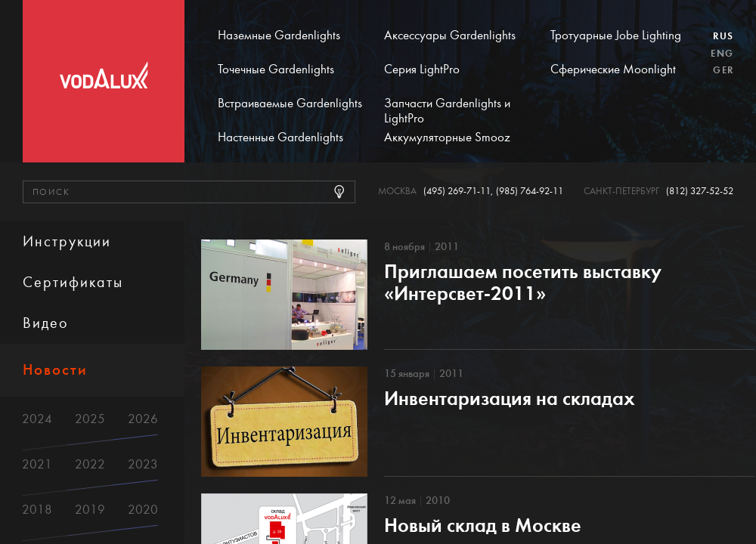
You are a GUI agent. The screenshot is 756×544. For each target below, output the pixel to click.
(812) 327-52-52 (700, 192)
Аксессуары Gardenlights (450, 36)
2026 (143, 419)
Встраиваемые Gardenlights (290, 104)
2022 (90, 464)
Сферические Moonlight (613, 70)
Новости (55, 370)
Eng (722, 54)
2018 (37, 510)
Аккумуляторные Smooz (447, 138)
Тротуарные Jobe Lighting (616, 36)
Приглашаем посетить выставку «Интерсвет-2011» (523, 283)
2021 (37, 464)
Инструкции (67, 241)
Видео (45, 323)
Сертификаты (73, 282)
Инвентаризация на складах (510, 399)
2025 (90, 419)
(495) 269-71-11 (457, 192)
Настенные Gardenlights (280, 138)
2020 (143, 510)
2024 (37, 419)
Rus (723, 36)
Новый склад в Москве (483, 525)
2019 (90, 510)
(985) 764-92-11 (530, 192)
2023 (143, 464)
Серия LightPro (422, 70)
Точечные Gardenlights (276, 70)
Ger (723, 70)
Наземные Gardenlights (279, 36)
